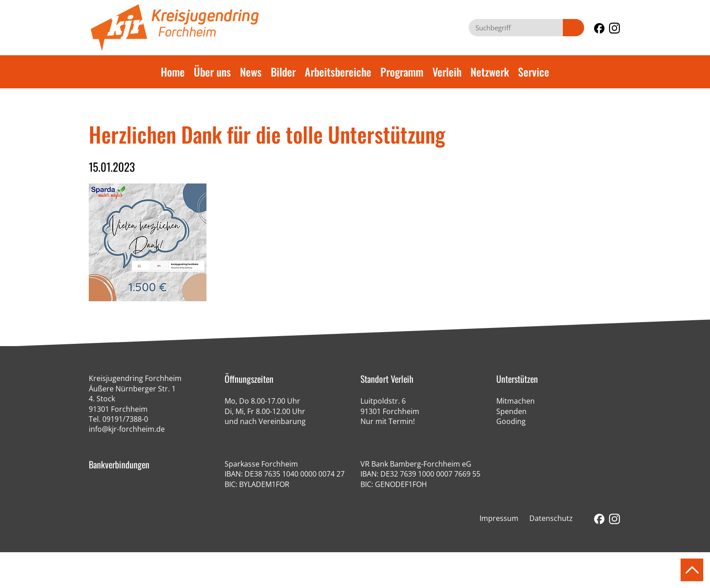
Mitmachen (516, 401)
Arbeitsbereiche (338, 72)
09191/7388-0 (125, 419)
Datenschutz (551, 518)
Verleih (447, 72)
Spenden (511, 411)
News (251, 72)
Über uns (212, 72)
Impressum (499, 518)
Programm (402, 72)
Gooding (511, 421)
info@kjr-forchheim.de (127, 429)
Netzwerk (490, 72)
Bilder (283, 72)
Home (173, 72)
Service (534, 72)
